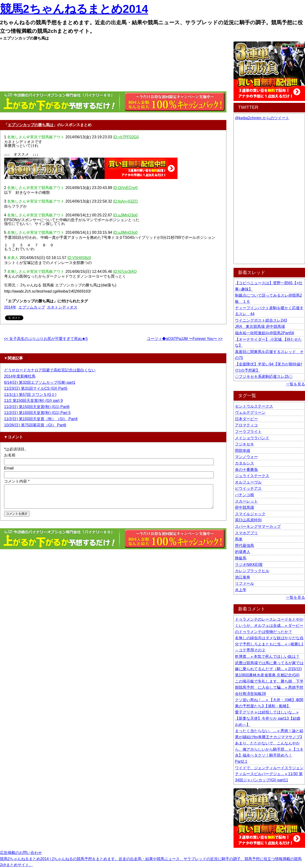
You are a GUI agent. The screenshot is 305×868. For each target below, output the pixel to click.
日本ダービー (246, 419)
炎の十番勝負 (246, 470)
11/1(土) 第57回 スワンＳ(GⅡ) (30, 395)
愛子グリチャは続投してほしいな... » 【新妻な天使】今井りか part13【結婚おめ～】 (268, 718)
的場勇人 (243, 552)
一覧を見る (295, 384)
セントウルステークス (254, 406)
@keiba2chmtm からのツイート (262, 118)
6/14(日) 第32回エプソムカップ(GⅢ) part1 (40, 382)
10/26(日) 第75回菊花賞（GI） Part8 (35, 425)
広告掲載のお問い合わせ (21, 853)
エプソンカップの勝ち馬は (30, 125)
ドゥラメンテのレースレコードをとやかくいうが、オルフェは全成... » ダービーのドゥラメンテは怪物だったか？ (269, 625)
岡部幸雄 (243, 451)
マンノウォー (246, 457)
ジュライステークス (252, 476)
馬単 (239, 539)
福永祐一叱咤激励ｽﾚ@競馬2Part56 (264, 333)
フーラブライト (248, 432)
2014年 (10, 307)
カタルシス (244, 463)
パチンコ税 (244, 495)
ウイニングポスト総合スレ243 (261, 320)
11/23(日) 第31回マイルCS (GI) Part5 (36, 388)
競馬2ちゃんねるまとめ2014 (74, 9)
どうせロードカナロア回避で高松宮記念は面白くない (50, 370)
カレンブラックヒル (252, 571)
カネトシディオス (62, 307)
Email (9, 468)
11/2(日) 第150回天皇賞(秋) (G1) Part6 (37, 407)
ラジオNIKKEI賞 (249, 565)
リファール (244, 583)
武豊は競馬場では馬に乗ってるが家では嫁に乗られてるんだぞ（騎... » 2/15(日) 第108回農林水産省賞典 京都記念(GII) (269, 669)
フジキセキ (244, 444)
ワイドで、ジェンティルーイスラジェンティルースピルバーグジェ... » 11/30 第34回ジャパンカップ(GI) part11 (269, 774)
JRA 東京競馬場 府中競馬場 (260, 327)
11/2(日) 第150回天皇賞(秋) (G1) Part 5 (37, 413)
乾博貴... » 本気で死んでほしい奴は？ (267, 656)
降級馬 (241, 558)
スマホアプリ (246, 533)
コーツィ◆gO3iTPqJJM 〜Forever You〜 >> (185, 339)
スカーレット (246, 501)
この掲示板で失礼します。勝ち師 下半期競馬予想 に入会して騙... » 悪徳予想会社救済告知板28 (269, 687)
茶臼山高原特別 (248, 520)
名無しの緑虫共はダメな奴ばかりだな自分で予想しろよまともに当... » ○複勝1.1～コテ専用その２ (269, 644)
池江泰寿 (243, 577)
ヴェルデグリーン (250, 412)
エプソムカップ (32, 307)
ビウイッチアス (248, 488)
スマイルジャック (250, 514)
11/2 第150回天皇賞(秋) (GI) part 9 (33, 401)
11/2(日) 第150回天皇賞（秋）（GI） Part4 (41, 419)
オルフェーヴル (248, 482)
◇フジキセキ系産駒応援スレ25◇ (264, 377)
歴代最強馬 (244, 546)
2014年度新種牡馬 (20, 376)
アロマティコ (246, 425)
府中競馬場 (244, 507)
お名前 (10, 455)
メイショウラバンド (252, 438)
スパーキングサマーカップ (258, 526)
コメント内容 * (17, 481)
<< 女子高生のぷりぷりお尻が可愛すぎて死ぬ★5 (46, 339)
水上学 (241, 590)
